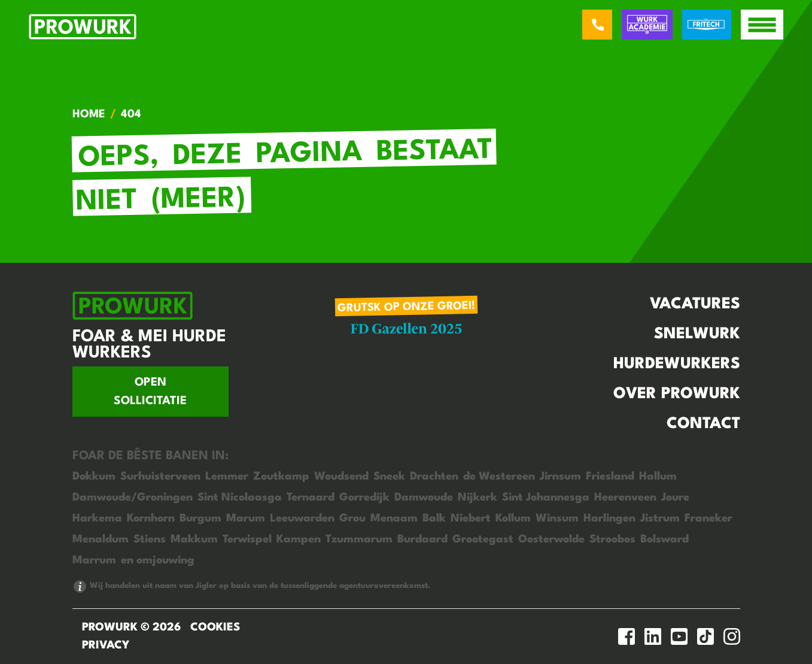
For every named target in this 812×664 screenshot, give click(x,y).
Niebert (471, 519)
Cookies (215, 627)
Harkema (97, 519)
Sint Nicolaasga (240, 498)
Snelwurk (697, 334)
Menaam (394, 519)
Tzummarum (359, 539)
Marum (246, 519)
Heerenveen (625, 498)
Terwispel (247, 539)
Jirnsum (560, 477)
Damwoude (424, 498)
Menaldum (101, 539)
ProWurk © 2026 (131, 627)
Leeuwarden (302, 519)
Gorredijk (364, 498)
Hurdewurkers (677, 364)
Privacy (106, 645)
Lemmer (227, 477)
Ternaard (311, 498)
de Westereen (499, 477)
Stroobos (612, 539)
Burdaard (422, 539)
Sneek (389, 477)
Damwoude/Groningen (133, 498)
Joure (675, 498)
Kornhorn (151, 519)
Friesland (610, 477)
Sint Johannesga (546, 498)
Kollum (513, 519)
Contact (703, 424)
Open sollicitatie (150, 392)
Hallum (658, 477)
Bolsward (664, 539)
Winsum (557, 519)
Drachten (434, 477)
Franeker (708, 519)
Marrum (94, 560)
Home (89, 114)
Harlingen (609, 519)
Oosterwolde (551, 539)
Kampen (299, 539)
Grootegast (483, 539)
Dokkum (94, 477)
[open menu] (762, 25)
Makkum (194, 539)
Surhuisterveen (160, 477)
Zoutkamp (281, 477)
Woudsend (341, 477)
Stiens (150, 539)
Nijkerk (478, 498)
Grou (352, 519)
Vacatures (695, 304)
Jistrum (660, 519)
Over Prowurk (677, 394)
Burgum (200, 519)
